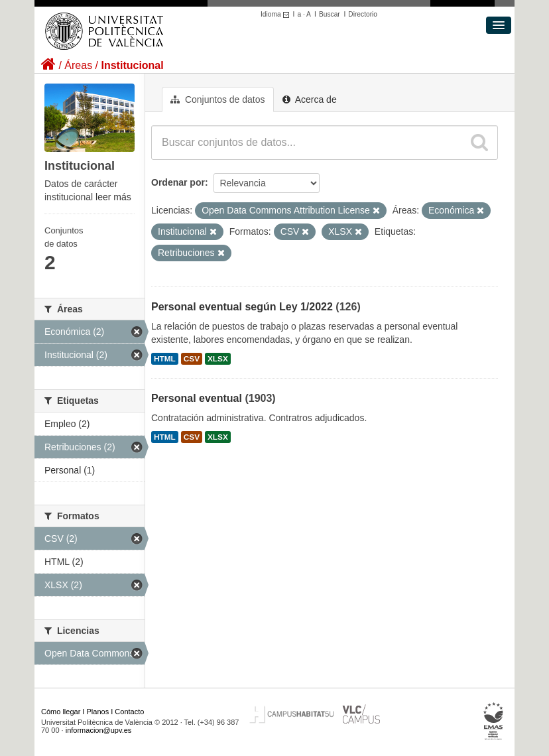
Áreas (78, 65)
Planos (98, 712)
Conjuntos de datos (218, 99)
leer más (113, 197)
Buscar (330, 14)
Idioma (277, 14)
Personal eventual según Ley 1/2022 (242, 307)
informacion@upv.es (99, 730)
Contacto (129, 712)
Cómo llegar (61, 712)
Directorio (363, 14)
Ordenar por (178, 182)
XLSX (218, 359)
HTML (165, 359)
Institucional (132, 65)
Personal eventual (197, 398)
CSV (192, 359)
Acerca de (310, 99)
